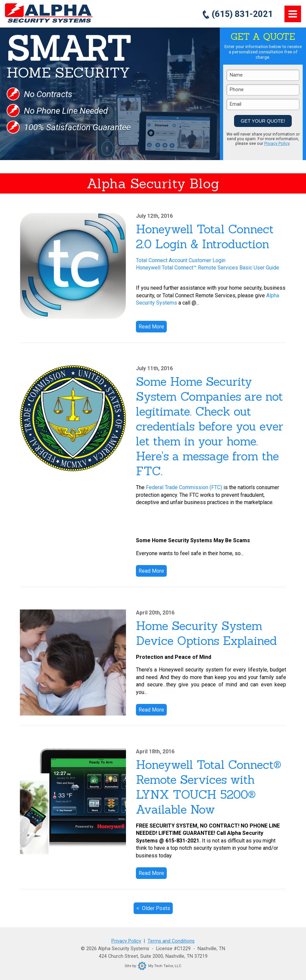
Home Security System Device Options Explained (206, 633)
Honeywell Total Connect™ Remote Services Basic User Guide (208, 268)
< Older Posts (153, 908)
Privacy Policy (277, 144)
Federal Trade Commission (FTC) (184, 487)
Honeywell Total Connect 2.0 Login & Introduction (205, 237)
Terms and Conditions (171, 941)
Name (236, 75)
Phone (237, 90)
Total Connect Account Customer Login (181, 260)
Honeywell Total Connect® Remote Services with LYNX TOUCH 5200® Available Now (209, 787)
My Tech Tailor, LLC (160, 966)
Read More (151, 327)
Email (236, 104)
